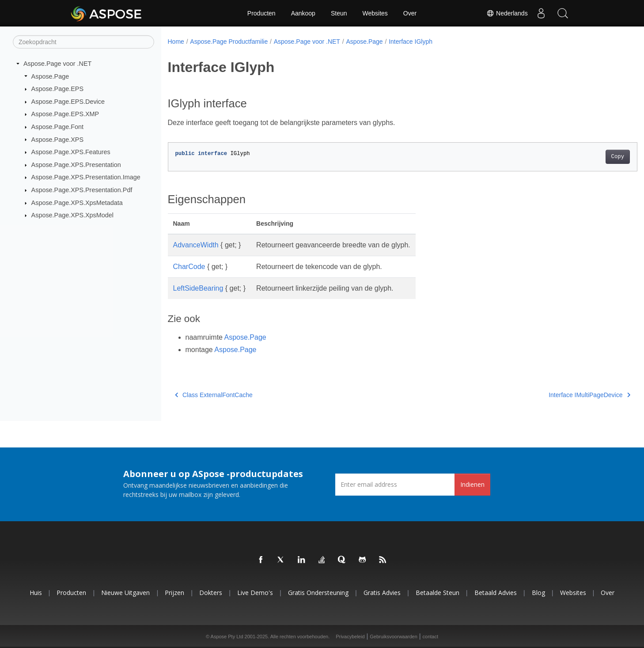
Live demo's (255, 593)
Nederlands (507, 13)
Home (176, 42)
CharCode (189, 267)
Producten (261, 13)
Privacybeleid (350, 637)
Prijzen (174, 593)
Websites (375, 13)
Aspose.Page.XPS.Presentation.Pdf (82, 190)
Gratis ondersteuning (318, 593)
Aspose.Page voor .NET (57, 64)
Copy (585, 157)
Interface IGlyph (411, 42)
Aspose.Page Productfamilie (229, 42)
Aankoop (303, 13)
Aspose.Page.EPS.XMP (65, 114)
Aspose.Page (50, 76)
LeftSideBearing (198, 288)
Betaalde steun (438, 593)
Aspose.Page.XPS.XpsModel (72, 215)
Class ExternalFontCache (214, 395)
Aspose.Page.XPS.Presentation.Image (86, 177)
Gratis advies (382, 593)
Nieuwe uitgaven (125, 593)
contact (430, 637)
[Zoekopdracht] (83, 42)
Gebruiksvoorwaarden (394, 637)
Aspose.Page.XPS (57, 139)
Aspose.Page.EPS (57, 89)
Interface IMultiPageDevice (557, 395)
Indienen (472, 484)
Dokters (211, 593)
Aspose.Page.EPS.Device (68, 102)
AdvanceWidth (196, 245)
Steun (339, 13)
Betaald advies (496, 593)
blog (538, 593)
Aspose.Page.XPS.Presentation (76, 165)
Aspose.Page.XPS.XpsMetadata (77, 203)
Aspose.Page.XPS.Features (71, 152)
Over (410, 13)
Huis (36, 593)
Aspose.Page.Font (57, 127)
